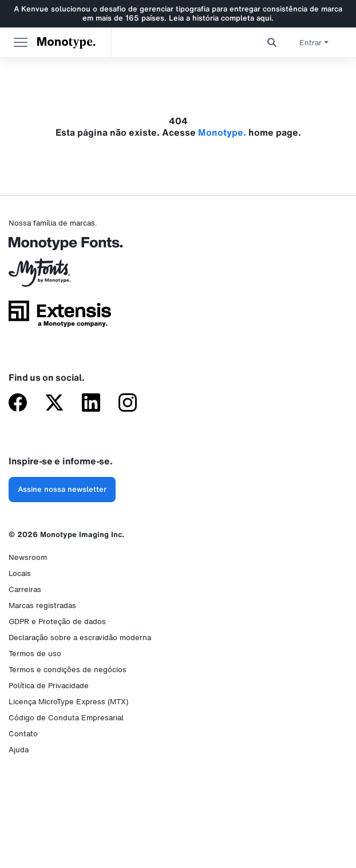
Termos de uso (35, 654)
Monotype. (222, 132)
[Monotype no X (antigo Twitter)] (54, 404)
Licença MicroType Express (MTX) (68, 702)
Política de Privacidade (49, 686)
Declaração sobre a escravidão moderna (80, 638)
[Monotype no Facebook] (18, 404)
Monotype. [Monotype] (66, 42)
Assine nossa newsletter (62, 489)
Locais (20, 573)
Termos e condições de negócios (68, 670)
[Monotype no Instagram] (128, 404)
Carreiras (25, 589)
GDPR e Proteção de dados (57, 622)
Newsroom (28, 557)
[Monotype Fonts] (60, 248)
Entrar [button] (314, 43)
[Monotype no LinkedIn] (91, 404)
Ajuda (19, 750)
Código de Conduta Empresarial (66, 718)
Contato (23, 734)
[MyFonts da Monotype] (60, 277)
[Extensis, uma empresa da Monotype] (60, 318)
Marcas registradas (42, 605)
